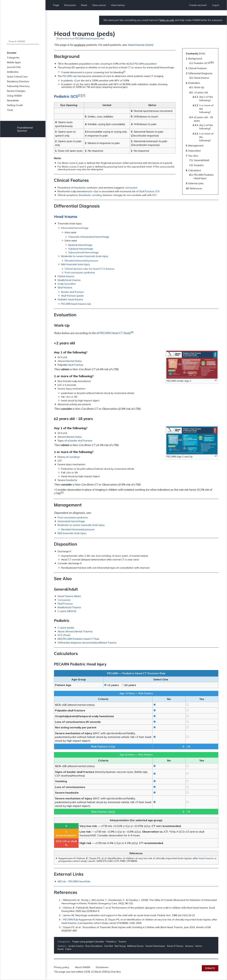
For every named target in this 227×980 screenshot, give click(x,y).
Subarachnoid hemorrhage (83, 252)
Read (84, 5)
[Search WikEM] (23, 41)
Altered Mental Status (70, 361)
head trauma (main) (140, 45)
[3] (83, 95)
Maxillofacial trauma (69, 280)
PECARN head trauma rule (89, 38)
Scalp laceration (67, 284)
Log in (216, 5)
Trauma (122, 942)
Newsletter (13, 100)
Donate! (12, 53)
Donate (210, 968)
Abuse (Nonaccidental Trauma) (75, 631)
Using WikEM (14, 96)
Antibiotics (13, 72)
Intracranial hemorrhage (75, 228)
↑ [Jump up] (62, 900)
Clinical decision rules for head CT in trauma (89, 269)
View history (118, 5)
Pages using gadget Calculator (88, 942)
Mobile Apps (14, 62)
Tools (10, 110)
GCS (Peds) (64, 635)
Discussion (70, 5)
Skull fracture (65, 288)
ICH (157, 191)
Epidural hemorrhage (80, 245)
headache (80, 188)
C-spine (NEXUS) (67, 611)
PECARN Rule (71, 920)
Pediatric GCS (66, 96)
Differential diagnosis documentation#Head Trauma (87, 643)
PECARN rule (70, 76)
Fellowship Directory (18, 86)
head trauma (206, 858)
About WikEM (83, 967)
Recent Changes (16, 91)
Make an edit (167, 20)
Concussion (64, 600)
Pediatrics (111, 942)
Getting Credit (15, 105)
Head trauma (66, 217)
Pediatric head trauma (70, 299)
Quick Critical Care (17, 77)
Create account (198, 5)
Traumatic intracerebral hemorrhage (89, 237)
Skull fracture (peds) (72, 296)
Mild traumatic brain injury (76, 264)
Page (56, 5)
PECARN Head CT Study (115, 333)
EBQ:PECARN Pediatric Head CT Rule (78, 639)
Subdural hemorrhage (81, 249)
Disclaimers (102, 967)
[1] (124, 71)
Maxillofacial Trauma (69, 607)
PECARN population (146, 64)
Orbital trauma (66, 276)
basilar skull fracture (81, 441)
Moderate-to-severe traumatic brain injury (85, 256)
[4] (132, 332)
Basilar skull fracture (72, 292)
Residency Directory (18, 81)
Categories (13, 58)
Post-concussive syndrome (80, 273)
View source (99, 5)
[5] (62, 492)
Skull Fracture (147, 191)
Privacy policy (62, 967)
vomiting (97, 195)
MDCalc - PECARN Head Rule (74, 881)
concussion (131, 188)
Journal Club (14, 67)
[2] (80, 95)
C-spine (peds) (66, 628)
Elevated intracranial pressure (81, 261)
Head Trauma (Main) (69, 596)
